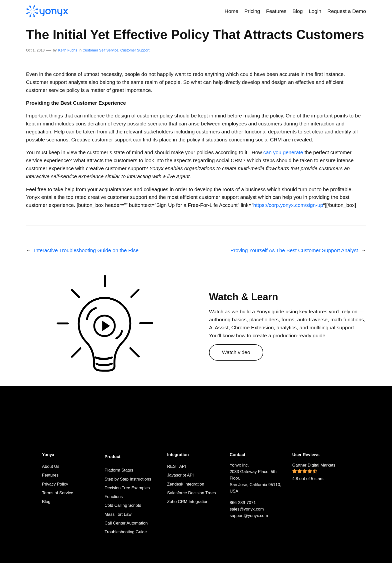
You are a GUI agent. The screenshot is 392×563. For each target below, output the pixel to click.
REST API (176, 466)
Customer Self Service (100, 50)
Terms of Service (58, 493)
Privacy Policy (55, 484)
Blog (46, 502)
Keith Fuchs (68, 50)
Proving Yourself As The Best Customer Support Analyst (294, 250)
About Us (51, 466)
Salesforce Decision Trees (191, 493)
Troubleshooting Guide (126, 532)
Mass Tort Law (118, 514)
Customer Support (135, 50)
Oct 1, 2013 (35, 50)
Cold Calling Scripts (123, 505)
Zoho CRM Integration (188, 502)
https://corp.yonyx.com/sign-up (288, 205)
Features (50, 475)
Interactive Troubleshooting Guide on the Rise (86, 250)
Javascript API (180, 475)
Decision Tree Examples (127, 488)
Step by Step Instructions (128, 479)
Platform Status (119, 470)
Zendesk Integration (185, 484)
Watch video (236, 352)
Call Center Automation (126, 523)
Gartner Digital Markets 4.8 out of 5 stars (314, 472)
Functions (114, 497)
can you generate (283, 152)
